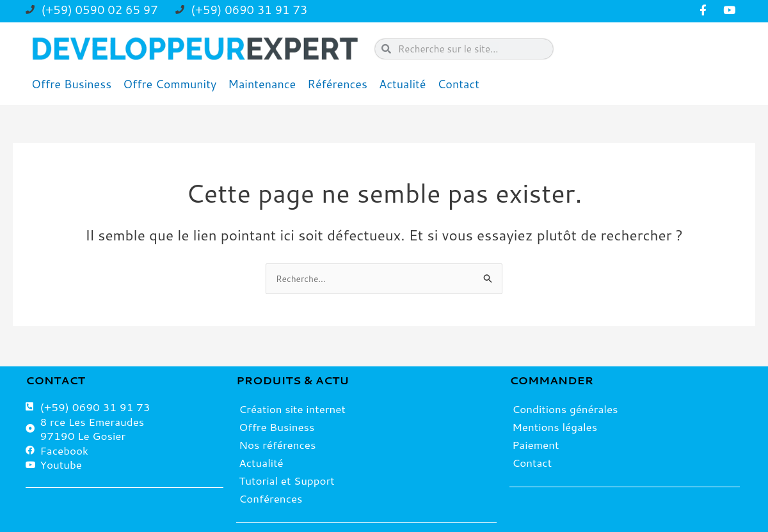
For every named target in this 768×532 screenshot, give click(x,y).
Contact (459, 84)
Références (337, 84)
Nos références (277, 444)
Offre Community (170, 84)
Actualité (403, 84)
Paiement (535, 444)
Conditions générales (565, 409)
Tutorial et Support (286, 480)
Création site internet (292, 409)
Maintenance (262, 84)
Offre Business (71, 84)
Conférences (270, 498)
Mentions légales (555, 426)
